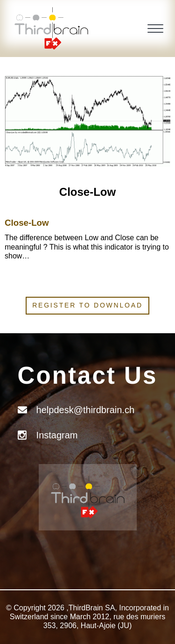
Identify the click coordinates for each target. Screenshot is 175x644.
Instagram (57, 435)
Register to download (87, 305)
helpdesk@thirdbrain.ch (85, 410)
